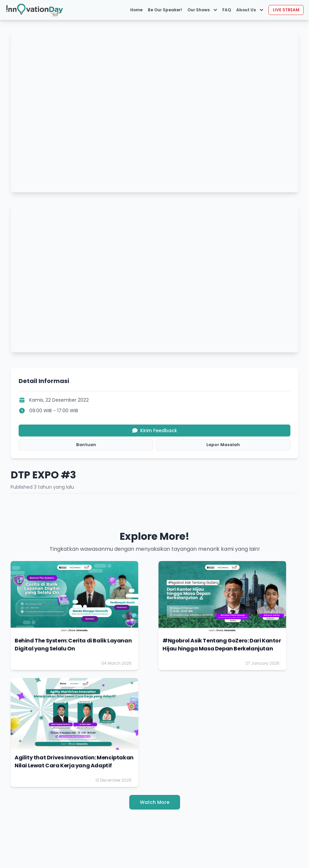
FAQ (227, 10)
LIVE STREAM (286, 10)
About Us (250, 10)
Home (136, 10)
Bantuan (86, 445)
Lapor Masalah (223, 445)
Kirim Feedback (155, 431)
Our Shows (202, 10)
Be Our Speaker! (165, 10)
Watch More (155, 802)
